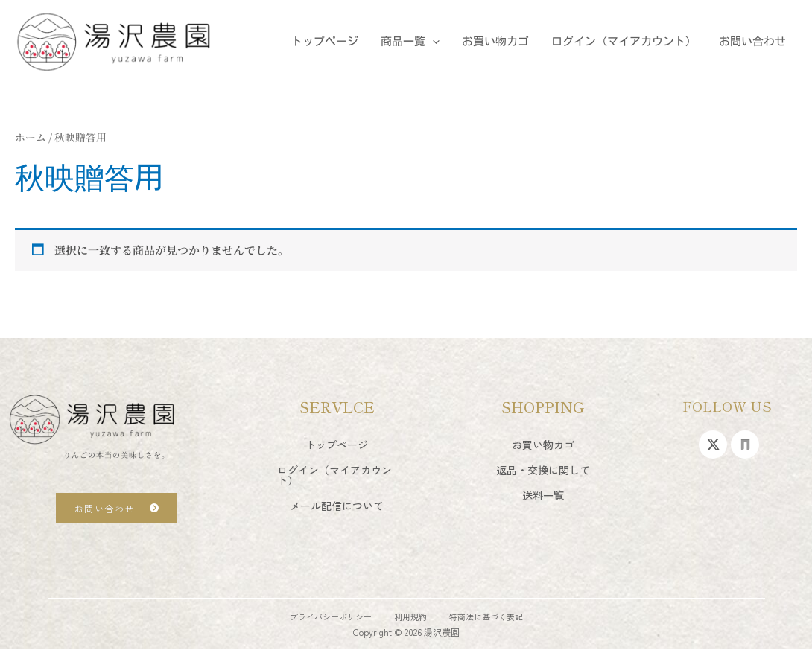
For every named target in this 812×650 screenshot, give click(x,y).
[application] (432, 42)
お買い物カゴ (495, 41)
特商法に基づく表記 (486, 616)
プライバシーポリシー (331, 616)
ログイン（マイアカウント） (624, 41)
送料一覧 (543, 495)
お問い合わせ (752, 41)
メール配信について (337, 506)
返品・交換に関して (543, 470)
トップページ (325, 41)
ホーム (31, 137)
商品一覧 (410, 42)
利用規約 (410, 616)
